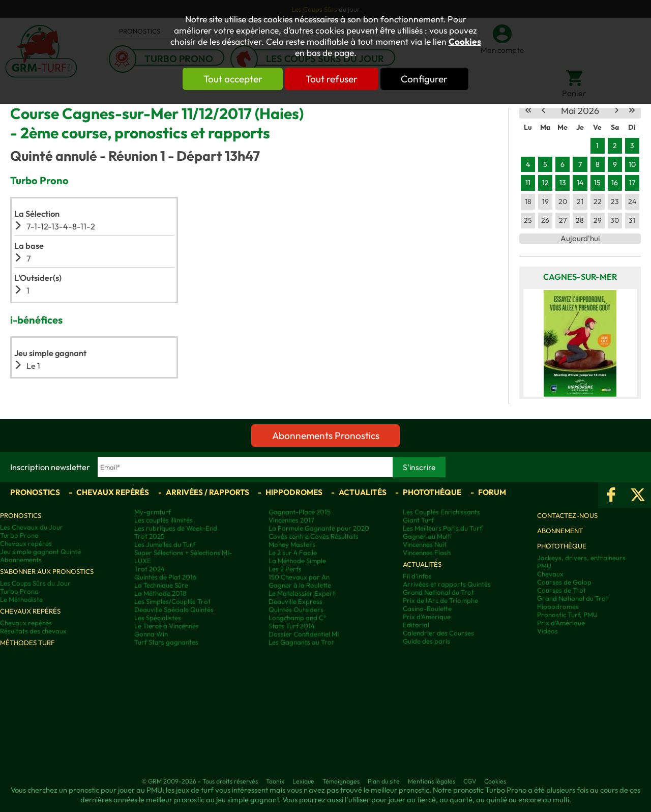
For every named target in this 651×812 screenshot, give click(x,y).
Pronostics (35, 492)
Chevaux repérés (113, 492)
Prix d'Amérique (427, 617)
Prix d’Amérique (561, 623)
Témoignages (341, 781)
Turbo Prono (19, 535)
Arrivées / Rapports (208, 492)
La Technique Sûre (161, 585)
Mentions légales (432, 781)
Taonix (275, 781)
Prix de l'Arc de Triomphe (440, 600)
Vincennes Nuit (425, 544)
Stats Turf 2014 (292, 626)
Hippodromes (294, 492)
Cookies (465, 42)
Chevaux (550, 574)
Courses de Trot (561, 590)
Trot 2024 (150, 569)
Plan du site (384, 781)
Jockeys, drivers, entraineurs (581, 558)
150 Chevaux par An (299, 577)
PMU (544, 566)
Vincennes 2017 (291, 520)
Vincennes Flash (427, 553)
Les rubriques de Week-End (176, 528)
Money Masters (292, 544)
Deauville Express (295, 601)
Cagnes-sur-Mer (580, 277)
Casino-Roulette (427, 608)
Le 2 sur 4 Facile (293, 553)
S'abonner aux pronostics (47, 571)
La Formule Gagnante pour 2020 (319, 528)
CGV (470, 781)
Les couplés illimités (164, 520)
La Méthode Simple (297, 561)
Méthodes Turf (27, 643)
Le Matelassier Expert (302, 593)
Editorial (416, 625)
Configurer (426, 79)
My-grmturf (153, 512)
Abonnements (21, 560)
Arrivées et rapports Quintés (447, 584)
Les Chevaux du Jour (32, 527)
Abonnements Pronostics (326, 436)
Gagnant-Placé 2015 (300, 512)
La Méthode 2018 (160, 593)
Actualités (363, 492)
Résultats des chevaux (33, 631)
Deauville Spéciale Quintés (174, 610)
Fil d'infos (417, 576)
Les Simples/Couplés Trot (172, 601)
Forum (492, 492)
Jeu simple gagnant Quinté (40, 552)
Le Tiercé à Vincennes (167, 626)
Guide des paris (426, 641)
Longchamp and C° (297, 618)
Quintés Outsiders (296, 610)
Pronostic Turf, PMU (567, 615)
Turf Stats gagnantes (166, 642)
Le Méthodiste (21, 599)
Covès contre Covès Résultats (314, 536)
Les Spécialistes (158, 618)
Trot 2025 (149, 536)
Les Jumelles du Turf (165, 544)
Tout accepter (231, 79)
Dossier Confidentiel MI (304, 634)
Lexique (303, 781)
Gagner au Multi (427, 536)
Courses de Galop (564, 582)
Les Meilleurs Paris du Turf (442, 528)
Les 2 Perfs (285, 569)
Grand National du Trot (438, 592)
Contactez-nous (567, 515)
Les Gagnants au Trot (301, 642)
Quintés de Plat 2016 (165, 577)
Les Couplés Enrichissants (441, 512)
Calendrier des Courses (438, 633)
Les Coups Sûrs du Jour (35, 583)
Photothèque (432, 492)
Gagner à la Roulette (300, 585)
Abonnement (560, 531)
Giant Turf (418, 520)
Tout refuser (332, 79)
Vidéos (548, 631)
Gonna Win (151, 634)
